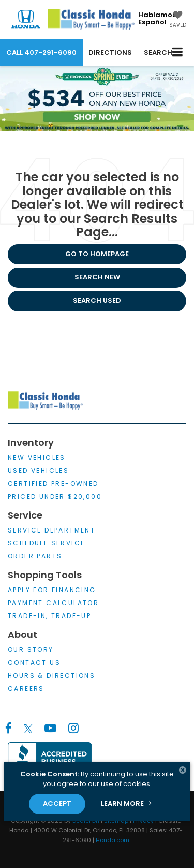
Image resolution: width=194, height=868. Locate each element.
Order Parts (35, 556)
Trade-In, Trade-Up (49, 616)
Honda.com (113, 840)
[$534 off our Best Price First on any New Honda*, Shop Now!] (97, 98)
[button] (41, 53)
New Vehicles (37, 458)
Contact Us (34, 662)
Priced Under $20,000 (55, 496)
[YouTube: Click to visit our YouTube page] (50, 729)
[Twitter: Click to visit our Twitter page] (28, 729)
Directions (110, 53)
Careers (26, 688)
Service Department (51, 530)
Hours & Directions (51, 675)
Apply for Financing (52, 590)
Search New (97, 277)
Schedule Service (46, 543)
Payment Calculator (53, 603)
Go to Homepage (97, 254)
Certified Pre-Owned (53, 484)
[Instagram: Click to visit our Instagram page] (73, 729)
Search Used (97, 300)
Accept (57, 803)
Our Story (31, 649)
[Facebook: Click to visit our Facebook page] (9, 729)
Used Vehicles (38, 471)
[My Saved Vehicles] (178, 20)
